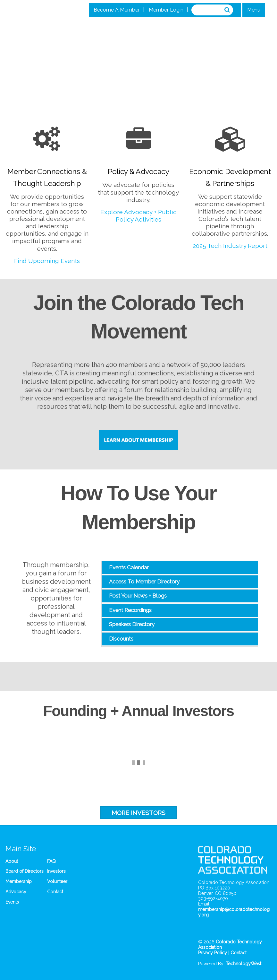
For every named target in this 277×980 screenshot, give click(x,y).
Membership (19, 881)
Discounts (121, 639)
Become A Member (117, 10)
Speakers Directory (132, 624)
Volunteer (57, 881)
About (12, 861)
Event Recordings (130, 610)
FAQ (51, 861)
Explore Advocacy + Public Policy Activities (138, 216)
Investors (56, 871)
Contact (55, 892)
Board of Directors (25, 871)
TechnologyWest (243, 964)
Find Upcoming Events (47, 261)
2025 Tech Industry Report (230, 246)
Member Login (166, 10)
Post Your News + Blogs (138, 596)
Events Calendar (129, 567)
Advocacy (16, 892)
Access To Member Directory (144, 582)
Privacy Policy (213, 953)
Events (12, 902)
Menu (254, 10)
